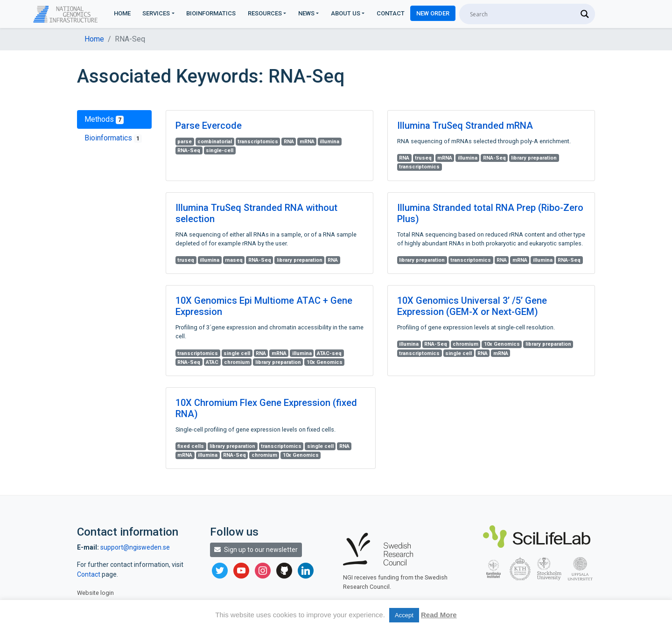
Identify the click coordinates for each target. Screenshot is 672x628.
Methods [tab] (104, 119)
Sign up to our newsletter (256, 550)
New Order (433, 13)
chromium (237, 362)
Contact (391, 13)
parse (185, 142)
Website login (95, 593)
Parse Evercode (209, 126)
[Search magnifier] (585, 14)
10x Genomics (325, 362)
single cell (237, 353)
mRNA (307, 142)
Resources (265, 13)
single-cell (220, 150)
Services (156, 13)
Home (122, 13)
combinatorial (215, 142)
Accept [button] (404, 615)
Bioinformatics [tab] (113, 138)
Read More (439, 615)
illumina (329, 142)
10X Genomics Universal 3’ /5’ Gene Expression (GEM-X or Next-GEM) (472, 306)
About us (346, 13)
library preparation (534, 158)
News (306, 13)
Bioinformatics (211, 13)
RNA (289, 142)
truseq (423, 158)
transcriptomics (258, 142)
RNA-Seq (189, 150)
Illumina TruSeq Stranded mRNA (465, 126)
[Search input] (523, 14)
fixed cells (191, 446)
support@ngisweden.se (135, 547)
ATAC (212, 362)
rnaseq (234, 260)
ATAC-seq (329, 353)
